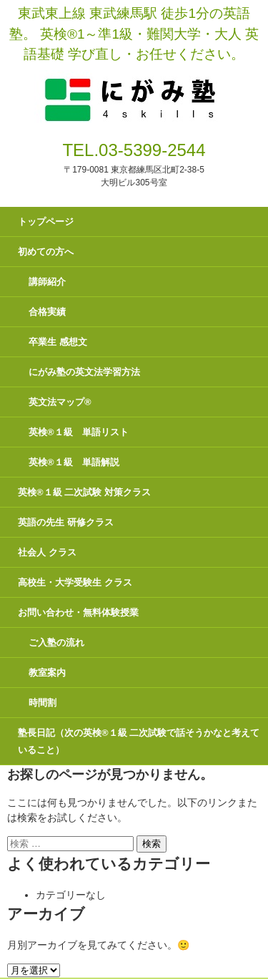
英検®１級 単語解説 (74, 462)
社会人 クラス (47, 552)
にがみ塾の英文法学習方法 (84, 372)
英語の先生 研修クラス (66, 522)
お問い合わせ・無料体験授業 (78, 612)
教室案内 (47, 673)
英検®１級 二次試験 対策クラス (84, 492)
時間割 (43, 703)
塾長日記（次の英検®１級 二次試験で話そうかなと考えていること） (139, 741)
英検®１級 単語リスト (79, 432)
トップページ (46, 222)
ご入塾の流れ (56, 642)
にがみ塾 (134, 83)
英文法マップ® (60, 402)
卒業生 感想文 (58, 342)
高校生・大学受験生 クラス (75, 582)
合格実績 (47, 312)
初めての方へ (46, 252)
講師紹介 (47, 282)
